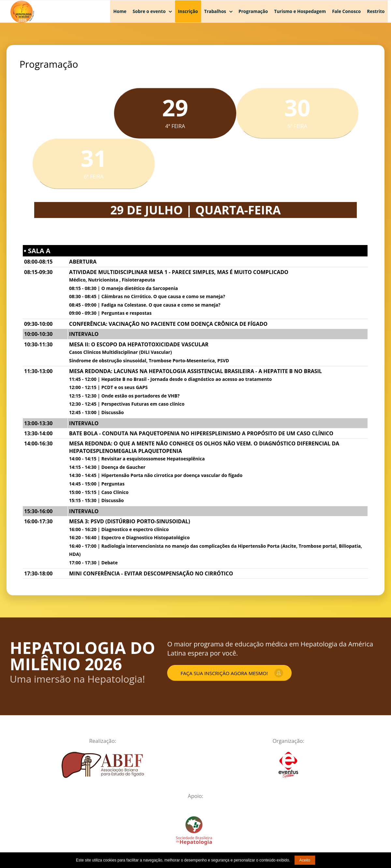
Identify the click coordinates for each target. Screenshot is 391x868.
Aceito (305, 860)
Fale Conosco (346, 11)
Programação (253, 11)
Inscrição (188, 11)
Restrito (376, 11)
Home (120, 11)
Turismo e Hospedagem (300, 11)
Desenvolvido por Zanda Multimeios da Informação (335, 842)
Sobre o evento (149, 11)
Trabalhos (215, 11)
